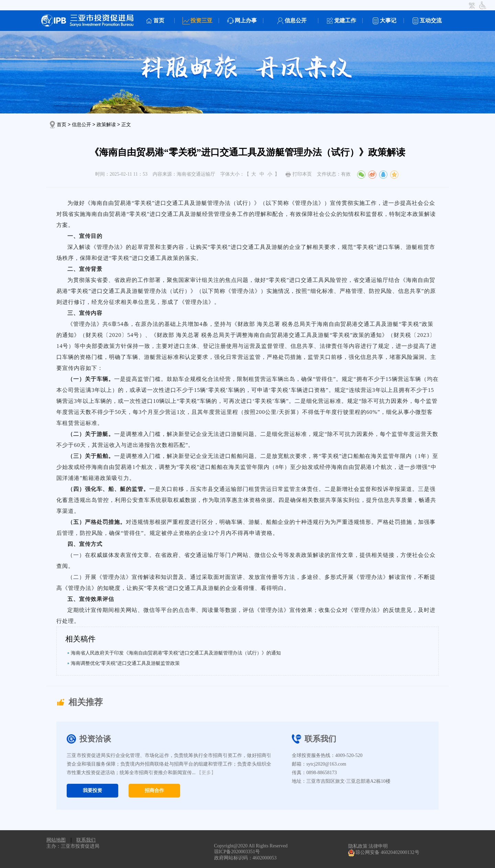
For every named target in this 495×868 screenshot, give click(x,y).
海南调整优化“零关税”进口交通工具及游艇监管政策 (125, 663)
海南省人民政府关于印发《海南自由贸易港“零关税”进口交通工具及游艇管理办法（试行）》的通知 (176, 653)
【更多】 (206, 773)
